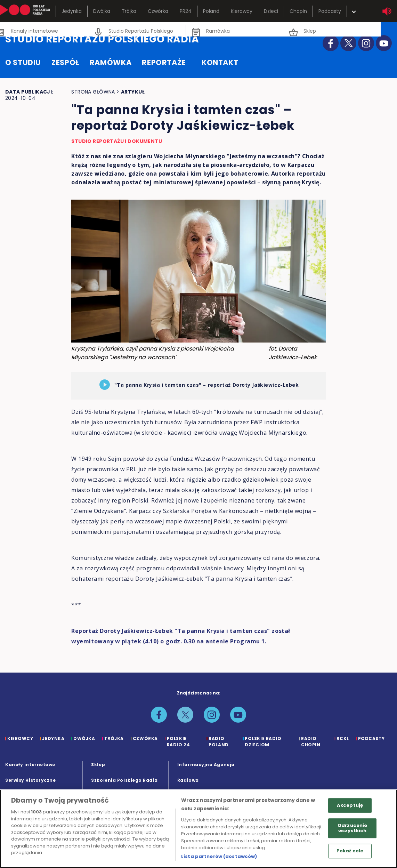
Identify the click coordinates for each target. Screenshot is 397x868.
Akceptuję (350, 805)
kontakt (220, 62)
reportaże (164, 62)
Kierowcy (242, 11)
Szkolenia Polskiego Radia (124, 780)
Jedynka (72, 11)
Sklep (98, 765)
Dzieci (271, 11)
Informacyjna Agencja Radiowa (206, 772)
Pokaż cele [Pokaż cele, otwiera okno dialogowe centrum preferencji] (350, 851)
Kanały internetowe (30, 765)
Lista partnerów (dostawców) (219, 856)
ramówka (111, 62)
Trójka (129, 11)
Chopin (298, 11)
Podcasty (330, 11)
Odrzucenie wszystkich (352, 828)
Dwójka (102, 11)
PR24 (186, 11)
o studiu (23, 62)
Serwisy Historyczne (30, 780)
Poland (211, 11)
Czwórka (158, 11)
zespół (65, 62)
